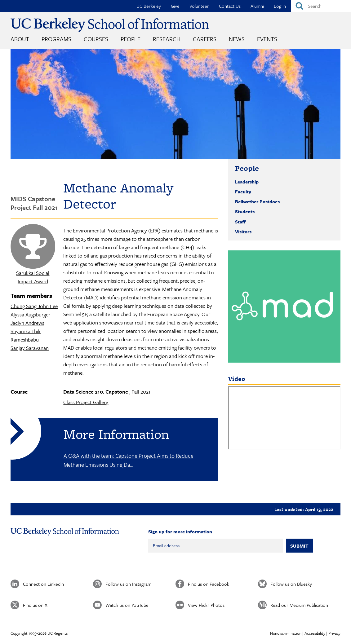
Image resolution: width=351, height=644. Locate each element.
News (237, 39)
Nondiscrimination (286, 633)
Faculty (243, 192)
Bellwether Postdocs (257, 201)
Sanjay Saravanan (30, 348)
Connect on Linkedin (43, 584)
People (131, 39)
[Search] (321, 6)
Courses (96, 39)
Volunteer (199, 6)
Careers (205, 39)
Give (175, 6)
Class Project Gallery (86, 402)
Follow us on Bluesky (291, 584)
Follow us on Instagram (128, 584)
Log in (280, 6)
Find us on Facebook (209, 584)
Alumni (257, 6)
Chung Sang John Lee (34, 306)
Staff (240, 222)
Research (167, 39)
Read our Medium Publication (299, 605)
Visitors (243, 232)
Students (245, 211)
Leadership (247, 182)
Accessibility (315, 633)
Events (267, 39)
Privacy (334, 633)
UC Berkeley (149, 6)
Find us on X (35, 605)
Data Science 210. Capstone (96, 392)
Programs (56, 39)
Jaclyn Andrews (27, 323)
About (20, 39)
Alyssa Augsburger (30, 314)
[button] (284, 307)
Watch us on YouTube (127, 605)
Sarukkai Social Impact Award (33, 277)
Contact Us (230, 6)
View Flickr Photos (206, 605)
